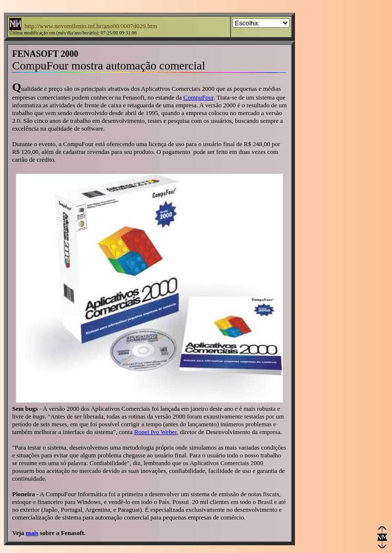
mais (32, 533)
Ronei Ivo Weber (155, 432)
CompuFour (198, 97)
